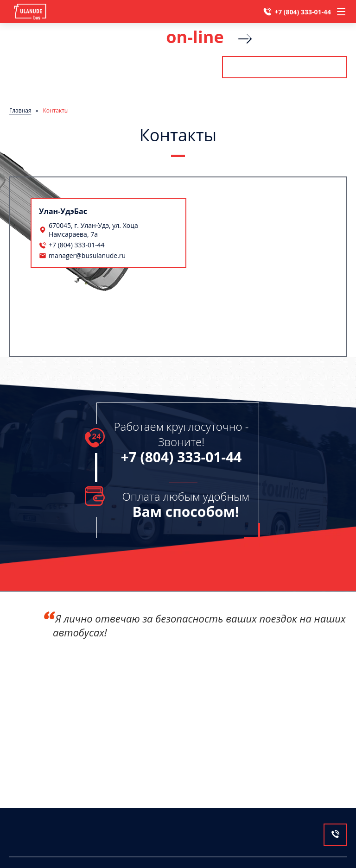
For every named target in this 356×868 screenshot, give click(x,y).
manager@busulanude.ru (87, 255)
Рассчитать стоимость (284, 67)
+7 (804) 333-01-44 (303, 12)
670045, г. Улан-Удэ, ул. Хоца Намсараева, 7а (93, 230)
